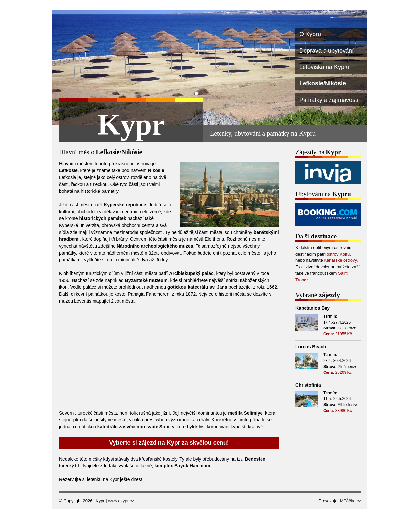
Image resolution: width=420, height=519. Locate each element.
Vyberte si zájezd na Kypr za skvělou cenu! (169, 443)
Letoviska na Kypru (324, 67)
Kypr (131, 125)
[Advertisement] (169, 357)
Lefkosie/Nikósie (323, 83)
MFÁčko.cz (350, 501)
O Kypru (310, 34)
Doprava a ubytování (326, 51)
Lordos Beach (311, 347)
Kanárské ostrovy (340, 260)
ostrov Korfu (338, 254)
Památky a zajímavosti (329, 100)
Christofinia (308, 385)
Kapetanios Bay (313, 308)
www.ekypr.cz (121, 501)
